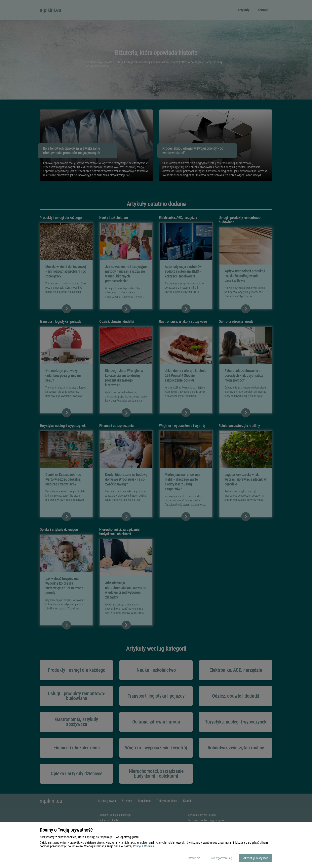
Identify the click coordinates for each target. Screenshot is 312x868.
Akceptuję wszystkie (256, 858)
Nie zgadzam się (222, 858)
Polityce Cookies (143, 846)
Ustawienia (193, 858)
